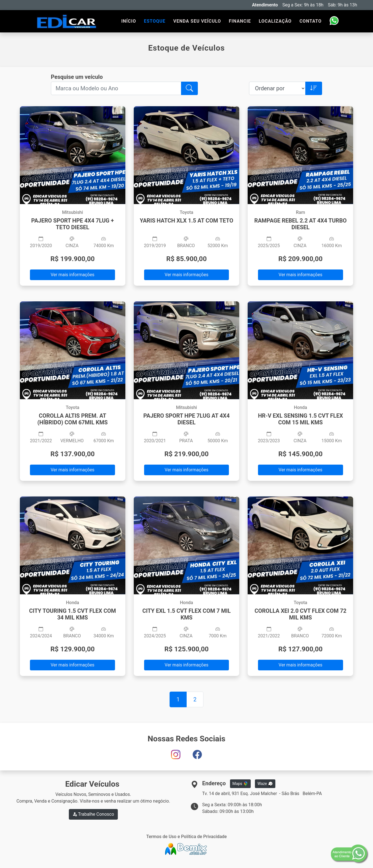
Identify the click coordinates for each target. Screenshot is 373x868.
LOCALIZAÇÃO (275, 21)
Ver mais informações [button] (72, 275)
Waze (265, 784)
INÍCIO (129, 21)
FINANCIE (240, 21)
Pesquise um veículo (77, 77)
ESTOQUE (155, 21)
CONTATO (310, 21)
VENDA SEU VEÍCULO (197, 21)
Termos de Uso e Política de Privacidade (187, 837)
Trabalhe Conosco (93, 814)
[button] (189, 88)
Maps (240, 784)
